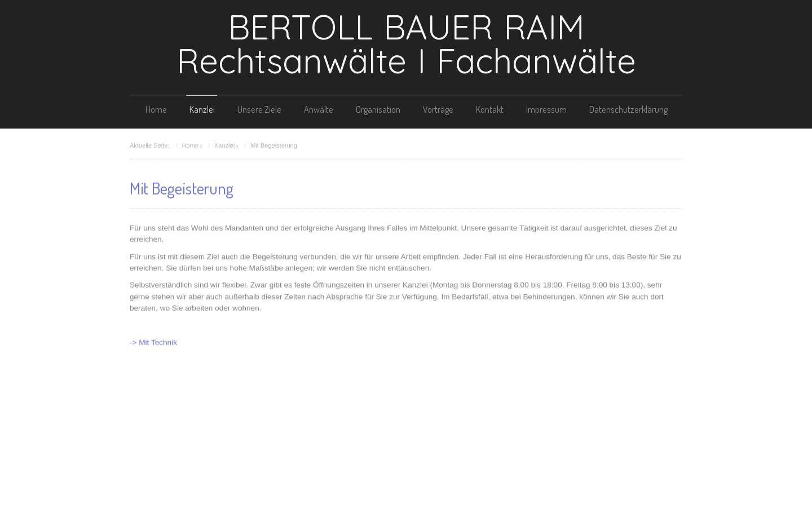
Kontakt (490, 109)
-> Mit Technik (153, 342)
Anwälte (319, 109)
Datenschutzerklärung (628, 109)
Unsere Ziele (259, 109)
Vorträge (438, 109)
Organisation (378, 109)
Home (156, 109)
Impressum (546, 109)
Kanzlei (202, 109)
